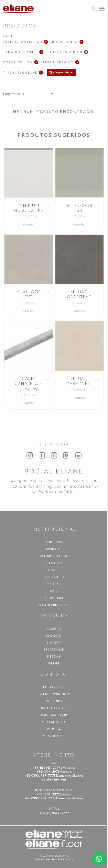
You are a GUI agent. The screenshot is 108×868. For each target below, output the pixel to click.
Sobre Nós (54, 542)
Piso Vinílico (54, 577)
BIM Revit (54, 643)
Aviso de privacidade (54, 605)
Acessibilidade (54, 736)
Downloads (54, 549)
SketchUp (54, 656)
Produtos (54, 629)
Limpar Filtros (64, 72)
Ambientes (54, 636)
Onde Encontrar (54, 715)
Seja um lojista (54, 722)
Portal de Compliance (54, 694)
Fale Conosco (54, 687)
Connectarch (54, 584)
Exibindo (8, 36)
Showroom (54, 598)
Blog (54, 591)
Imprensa (54, 729)
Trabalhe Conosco (54, 708)
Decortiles (54, 563)
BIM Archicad (54, 650)
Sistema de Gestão (54, 556)
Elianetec (54, 570)
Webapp (54, 663)
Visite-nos (54, 701)
